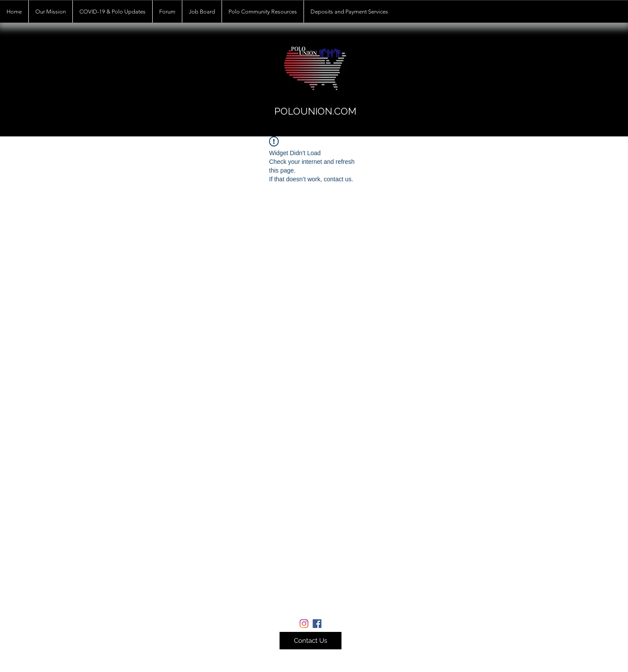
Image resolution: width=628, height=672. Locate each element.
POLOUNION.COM (315, 111)
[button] (311, 641)
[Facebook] (317, 624)
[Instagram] (304, 624)
